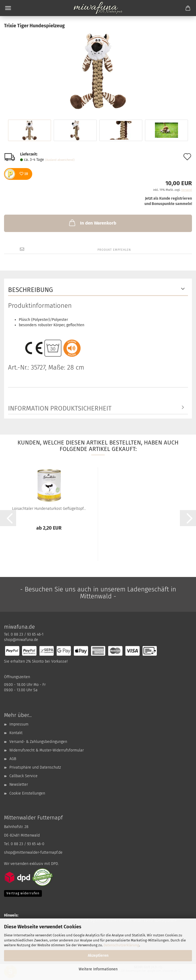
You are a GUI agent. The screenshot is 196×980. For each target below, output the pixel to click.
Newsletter (19, 785)
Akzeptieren (98, 956)
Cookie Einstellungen (27, 793)
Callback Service (23, 776)
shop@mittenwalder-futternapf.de (33, 852)
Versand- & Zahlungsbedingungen (38, 742)
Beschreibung (30, 290)
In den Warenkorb (92, 223)
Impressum (19, 724)
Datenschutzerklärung (121, 945)
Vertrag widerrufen (23, 893)
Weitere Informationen (98, 969)
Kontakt (16, 733)
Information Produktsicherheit (60, 408)
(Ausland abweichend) (60, 160)
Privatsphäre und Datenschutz (35, 767)
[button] (8, 518)
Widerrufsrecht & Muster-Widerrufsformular (47, 750)
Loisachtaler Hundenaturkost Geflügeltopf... (49, 509)
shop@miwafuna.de (21, 640)
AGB (13, 759)
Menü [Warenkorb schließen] (8, 8)
